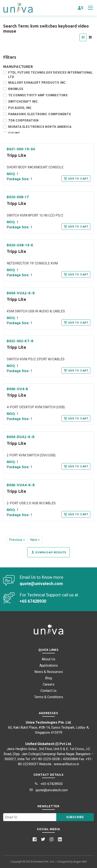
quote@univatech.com (49, 790)
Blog (48, 678)
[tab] (83, 37)
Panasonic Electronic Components (40, 114)
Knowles (16, 89)
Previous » (17, 540)
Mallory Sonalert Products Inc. (37, 83)
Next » (35, 540)
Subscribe (75, 817)
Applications (49, 665)
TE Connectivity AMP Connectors (38, 95)
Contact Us (48, 691)
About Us (48, 659)
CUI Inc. (15, 133)
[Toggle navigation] (90, 8)
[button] (81, 8)
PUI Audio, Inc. (20, 108)
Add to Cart (76, 179)
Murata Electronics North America (40, 127)
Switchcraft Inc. (24, 102)
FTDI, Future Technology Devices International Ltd (51, 75)
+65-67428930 (49, 784)
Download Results (48, 552)
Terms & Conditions (49, 697)
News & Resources (49, 672)
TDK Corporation (23, 120)
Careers (49, 684)
